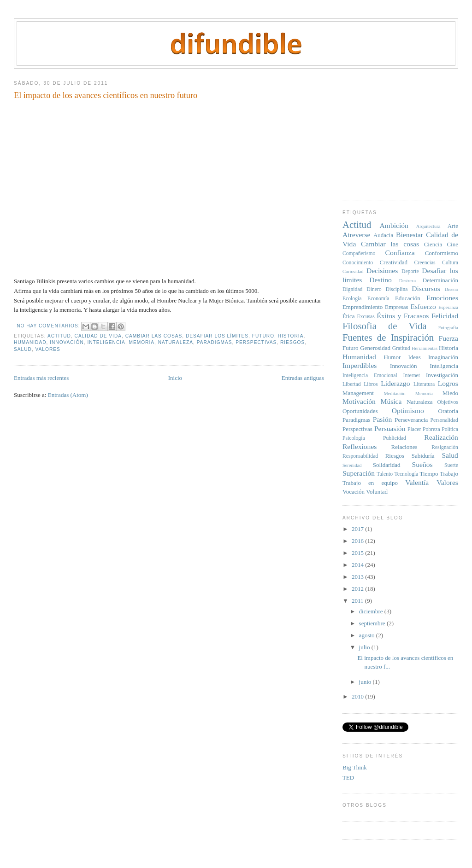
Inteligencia (106, 342)
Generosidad (375, 348)
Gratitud (401, 348)
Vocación (354, 492)
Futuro (263, 336)
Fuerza (448, 338)
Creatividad (393, 262)
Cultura (450, 263)
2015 (358, 553)
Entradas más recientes (41, 378)
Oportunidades (360, 411)
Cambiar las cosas (154, 336)
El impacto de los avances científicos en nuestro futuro (106, 95)
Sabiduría (423, 456)
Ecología (352, 299)
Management (358, 393)
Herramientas (425, 348)
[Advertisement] (407, 131)
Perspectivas (256, 342)
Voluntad (377, 492)
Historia (291, 336)
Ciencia (433, 244)
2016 (358, 541)
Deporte (410, 271)
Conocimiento (358, 263)
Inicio (175, 378)
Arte (453, 226)
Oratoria (448, 411)
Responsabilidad (360, 456)
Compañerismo (359, 253)
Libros (371, 384)
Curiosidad (353, 271)
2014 (358, 565)
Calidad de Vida (98, 336)
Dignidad (353, 289)
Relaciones (404, 447)
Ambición (394, 225)
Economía (378, 299)
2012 (358, 589)
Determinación (440, 280)
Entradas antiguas (303, 378)
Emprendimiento (363, 307)
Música (391, 401)
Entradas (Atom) (68, 395)
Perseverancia (411, 420)
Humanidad (30, 342)
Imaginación (443, 357)
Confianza (400, 253)
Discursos (426, 288)
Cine (452, 244)
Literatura (424, 384)
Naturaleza (176, 342)
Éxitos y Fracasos (403, 316)
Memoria (142, 342)
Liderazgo (395, 383)
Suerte (451, 465)
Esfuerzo (423, 306)
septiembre (373, 623)
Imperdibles (360, 365)
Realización (441, 437)
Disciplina (396, 289)
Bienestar (410, 235)
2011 (358, 601)
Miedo (450, 393)
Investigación (442, 375)
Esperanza (448, 307)
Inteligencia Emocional (370, 376)
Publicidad (395, 438)
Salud (23, 349)
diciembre (372, 611)
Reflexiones (360, 446)
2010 (358, 696)
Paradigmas (215, 342)
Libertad (352, 384)
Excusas (366, 317)
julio (365, 647)
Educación (408, 298)
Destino (381, 280)
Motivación (359, 401)
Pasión (383, 419)
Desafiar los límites (217, 336)
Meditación (394, 393)
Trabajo (449, 474)
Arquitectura (428, 226)
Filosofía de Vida (385, 326)
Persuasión (390, 428)
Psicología (354, 438)
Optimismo (408, 411)
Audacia (383, 235)
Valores (48, 349)
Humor (392, 357)
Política (450, 429)
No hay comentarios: (49, 326)
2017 (358, 529)
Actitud (59, 336)
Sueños (422, 464)
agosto (368, 635)
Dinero (374, 289)
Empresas (397, 307)
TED (348, 778)
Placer (414, 429)
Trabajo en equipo (370, 483)
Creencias (425, 263)
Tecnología (406, 474)
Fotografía (448, 328)
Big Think (355, 767)
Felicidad (445, 316)
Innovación (67, 342)
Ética (349, 316)
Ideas (414, 357)
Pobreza (431, 429)
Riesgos (292, 342)
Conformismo (442, 253)
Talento (385, 474)
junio (366, 682)
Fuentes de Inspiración (388, 337)
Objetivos (447, 402)
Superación (359, 473)
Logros (448, 383)
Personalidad (444, 420)
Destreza (407, 281)
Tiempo (429, 474)
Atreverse (357, 235)
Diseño (451, 289)
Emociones (442, 298)
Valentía (417, 482)
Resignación (445, 447)
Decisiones (382, 271)
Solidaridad (387, 465)
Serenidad (352, 465)
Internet (412, 376)
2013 (358, 577)
